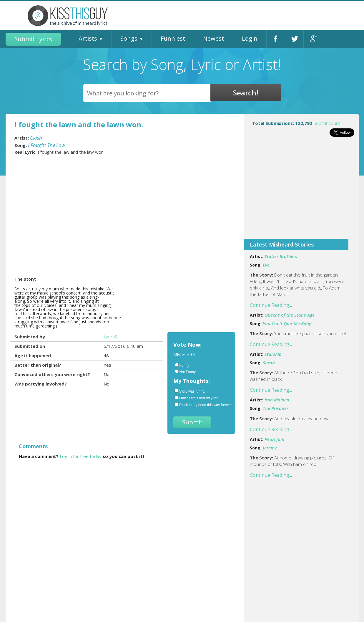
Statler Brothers (281, 256)
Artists (88, 38)
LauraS (110, 337)
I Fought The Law (46, 145)
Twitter (294, 39)
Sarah (269, 363)
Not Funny (185, 372)
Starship (273, 354)
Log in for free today (81, 456)
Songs (129, 38)
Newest (213, 38)
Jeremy (270, 448)
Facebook (276, 39)
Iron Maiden (277, 400)
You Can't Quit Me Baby (287, 323)
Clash (36, 138)
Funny (182, 365)
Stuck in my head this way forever (202, 405)
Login (250, 38)
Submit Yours (327, 123)
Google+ (313, 39)
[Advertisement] (301, 192)
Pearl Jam (274, 439)
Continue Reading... (271, 305)
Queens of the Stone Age (290, 315)
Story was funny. (190, 391)
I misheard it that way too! (197, 398)
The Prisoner (276, 408)
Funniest (173, 38)
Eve (266, 265)
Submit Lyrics (33, 39)
